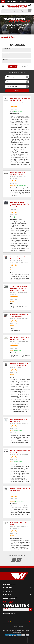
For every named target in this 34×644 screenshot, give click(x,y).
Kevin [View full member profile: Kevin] (12, 270)
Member (5, 59)
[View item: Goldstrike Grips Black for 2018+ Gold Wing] (6, 315)
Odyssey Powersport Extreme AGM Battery (18, 258)
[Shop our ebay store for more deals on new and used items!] (17, 621)
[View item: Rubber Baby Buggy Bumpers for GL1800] (6, 451)
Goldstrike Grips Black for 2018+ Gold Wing (19, 315)
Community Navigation (8, 37)
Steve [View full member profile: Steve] (12, 375)
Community (7, 595)
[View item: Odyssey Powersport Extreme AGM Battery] (6, 258)
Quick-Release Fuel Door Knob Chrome (19, 420)
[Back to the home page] (17, 6)
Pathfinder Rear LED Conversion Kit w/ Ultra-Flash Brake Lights (20, 204)
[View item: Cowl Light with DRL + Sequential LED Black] (6, 173)
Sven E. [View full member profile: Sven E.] (12, 536)
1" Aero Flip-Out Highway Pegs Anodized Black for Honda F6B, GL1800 (19, 288)
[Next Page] (14, 560)
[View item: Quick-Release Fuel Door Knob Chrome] (6, 420)
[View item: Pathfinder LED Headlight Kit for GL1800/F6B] (6, 99)
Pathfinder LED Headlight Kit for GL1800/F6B (20, 99)
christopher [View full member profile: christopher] (14, 185)
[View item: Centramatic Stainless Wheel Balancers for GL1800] (6, 338)
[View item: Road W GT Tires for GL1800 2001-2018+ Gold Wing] (6, 364)
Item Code (6, 54)
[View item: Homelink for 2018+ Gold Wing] (6, 523)
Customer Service (9, 584)
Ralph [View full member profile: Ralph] (12, 461)
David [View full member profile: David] (12, 430)
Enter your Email (8, 608)
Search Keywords (8, 48)
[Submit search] (29, 11)
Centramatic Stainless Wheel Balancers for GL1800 (20, 338)
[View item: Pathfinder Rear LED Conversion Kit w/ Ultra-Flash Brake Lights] (6, 203)
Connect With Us (9, 613)
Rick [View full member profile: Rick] (12, 350)
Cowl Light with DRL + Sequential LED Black (18, 173)
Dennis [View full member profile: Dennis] (12, 301)
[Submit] (31, 610)
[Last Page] (19, 560)
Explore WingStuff (10, 598)
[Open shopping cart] (30, 6)
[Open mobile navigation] (3, 6)
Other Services (8, 588)
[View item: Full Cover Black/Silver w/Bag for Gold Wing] (6, 489)
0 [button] (30, 5)
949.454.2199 (17, 632)
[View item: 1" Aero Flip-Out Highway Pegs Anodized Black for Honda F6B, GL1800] (6, 287)
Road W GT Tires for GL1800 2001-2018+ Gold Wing (20, 364)
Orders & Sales (8, 591)
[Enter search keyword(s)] (15, 11)
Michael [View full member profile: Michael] (13, 501)
